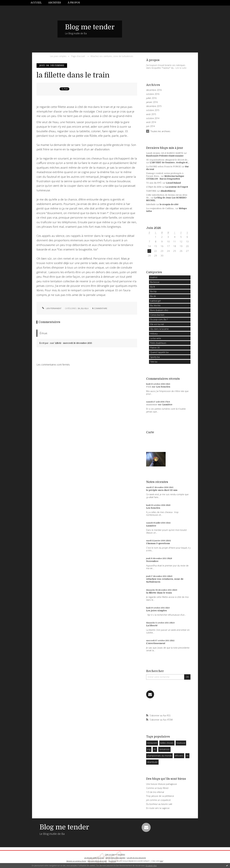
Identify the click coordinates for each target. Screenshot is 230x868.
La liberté (152, 625)
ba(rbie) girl (155, 301)
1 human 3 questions (158, 543)
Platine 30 (155, 348)
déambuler (152, 762)
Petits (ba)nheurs (158, 343)
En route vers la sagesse (158, 808)
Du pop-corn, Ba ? (159, 319)
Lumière (167, 405)
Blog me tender (90, 27)
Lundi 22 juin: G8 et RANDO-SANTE (165, 153)
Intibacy (154, 334)
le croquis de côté (169, 204)
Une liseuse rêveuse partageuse (161, 784)
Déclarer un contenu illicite (76, 861)
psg (149, 749)
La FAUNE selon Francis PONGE (164, 167)
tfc (155, 749)
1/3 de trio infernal (155, 792)
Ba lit (153, 287)
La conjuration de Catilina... (160, 208)
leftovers (179, 756)
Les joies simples (58, 56)
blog (161, 861)
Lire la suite (181, 68)
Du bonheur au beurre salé (159, 804)
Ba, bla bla (83, 308)
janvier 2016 (152, 102)
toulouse (181, 743)
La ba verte (156, 338)
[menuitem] (38, 3)
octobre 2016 (153, 94)
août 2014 (151, 122)
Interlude (151, 204)
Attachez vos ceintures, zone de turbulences (112, 56)
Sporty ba (155, 357)
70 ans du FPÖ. (154, 183)
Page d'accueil (78, 56)
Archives (55, 3)
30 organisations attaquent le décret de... (167, 160)
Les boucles (163, 387)
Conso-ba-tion (157, 315)
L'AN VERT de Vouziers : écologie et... (170, 162)
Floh (149, 387)
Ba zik (153, 296)
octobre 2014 (153, 118)
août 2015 (151, 114)
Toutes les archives (160, 131)
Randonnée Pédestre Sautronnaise (165, 156)
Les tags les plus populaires (136, 858)
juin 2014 (150, 126)
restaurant (152, 743)
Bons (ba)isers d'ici (159, 310)
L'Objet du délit (154, 187)
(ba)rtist (154, 277)
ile (187, 756)
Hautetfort (121, 854)
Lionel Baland (173, 183)
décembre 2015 (154, 106)
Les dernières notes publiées (115, 858)
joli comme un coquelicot (158, 800)
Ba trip (153, 291)
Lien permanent (51, 308)
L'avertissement (156, 643)
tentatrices (164, 749)
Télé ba (154, 362)
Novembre (152, 561)
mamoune (152, 405)
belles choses (167, 743)
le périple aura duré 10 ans (162, 490)
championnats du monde (159, 756)
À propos (74, 3)
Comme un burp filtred (157, 788)
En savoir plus (151, 866)
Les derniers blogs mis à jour (94, 858)
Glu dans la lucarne (159, 329)
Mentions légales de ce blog (97, 861)
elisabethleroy (168, 191)
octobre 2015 (153, 110)
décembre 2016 (154, 90)
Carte (150, 432)
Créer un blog (110, 854)
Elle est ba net (157, 324)
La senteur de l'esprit (177, 187)
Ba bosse (155, 282)
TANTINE (151, 191)
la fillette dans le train (73, 75)
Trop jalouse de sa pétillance (160, 796)
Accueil (36, 3)
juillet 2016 (151, 98)
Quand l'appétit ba (159, 352)
